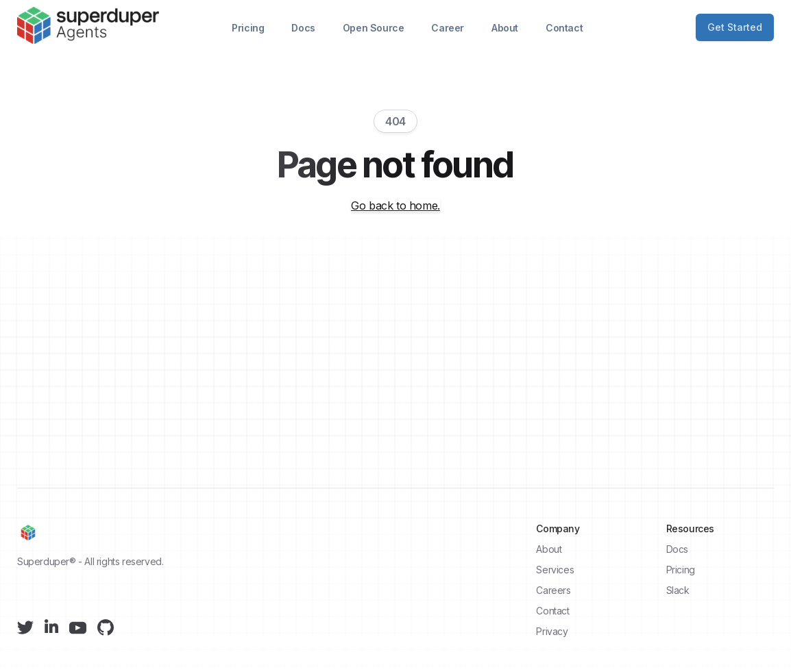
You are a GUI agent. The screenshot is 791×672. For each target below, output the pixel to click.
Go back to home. (395, 206)
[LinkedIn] (51, 626)
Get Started (735, 27)
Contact (564, 28)
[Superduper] (88, 26)
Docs (303, 28)
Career (448, 28)
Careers (553, 590)
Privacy (552, 631)
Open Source (374, 28)
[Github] (106, 627)
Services (555, 570)
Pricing (248, 28)
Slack (678, 590)
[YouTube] (78, 628)
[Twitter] (25, 627)
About (505, 28)
